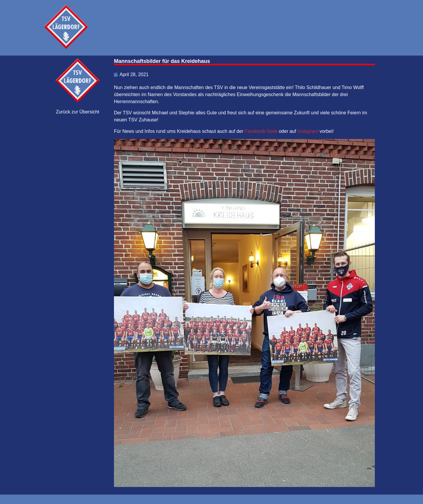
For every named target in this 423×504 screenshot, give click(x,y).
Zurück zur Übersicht (78, 112)
